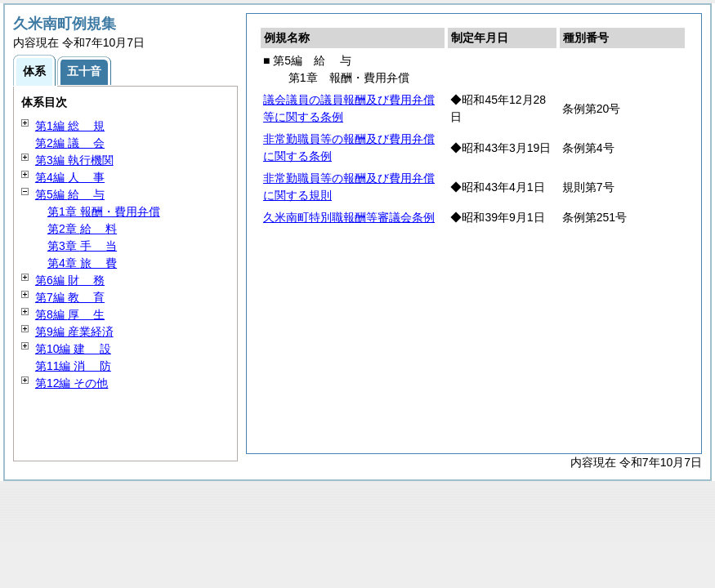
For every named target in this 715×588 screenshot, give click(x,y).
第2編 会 (70, 143)
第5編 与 (70, 194)
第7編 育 (70, 297)
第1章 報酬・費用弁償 (104, 212)
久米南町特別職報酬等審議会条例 (349, 217)
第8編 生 (70, 314)
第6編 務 (70, 280)
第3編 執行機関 (74, 160)
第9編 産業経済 (74, 332)
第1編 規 (70, 126)
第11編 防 (73, 366)
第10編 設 (73, 349)
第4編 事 (70, 177)
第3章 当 (82, 246)
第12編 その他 (71, 383)
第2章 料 (82, 229)
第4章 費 (82, 263)
